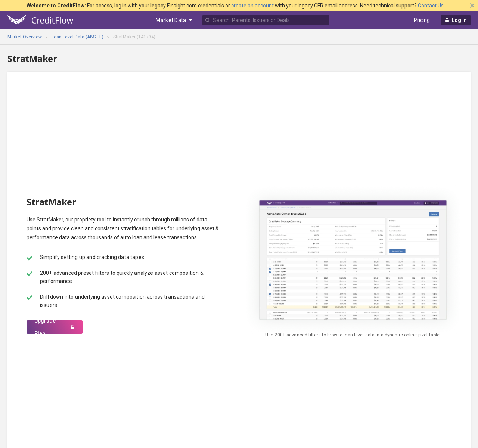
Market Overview (25, 37)
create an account (252, 6)
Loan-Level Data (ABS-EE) (77, 37)
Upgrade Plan (55, 327)
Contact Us (431, 6)
